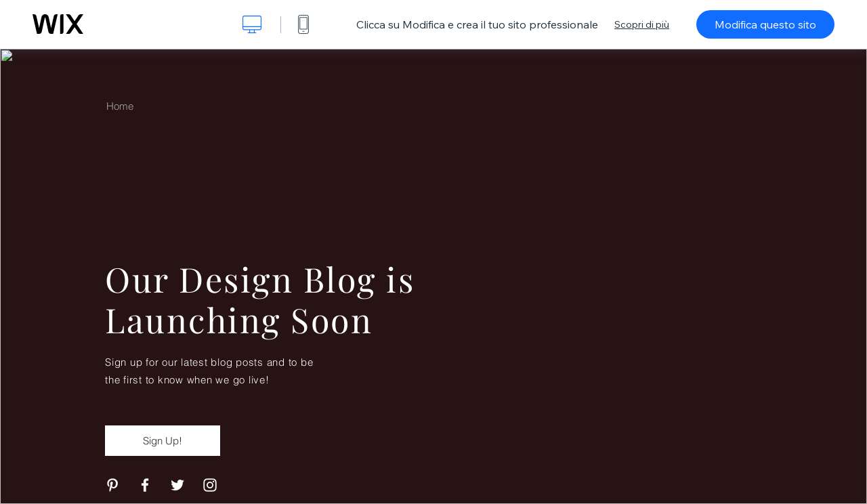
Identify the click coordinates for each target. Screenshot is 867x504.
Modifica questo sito (765, 24)
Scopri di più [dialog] (642, 24)
